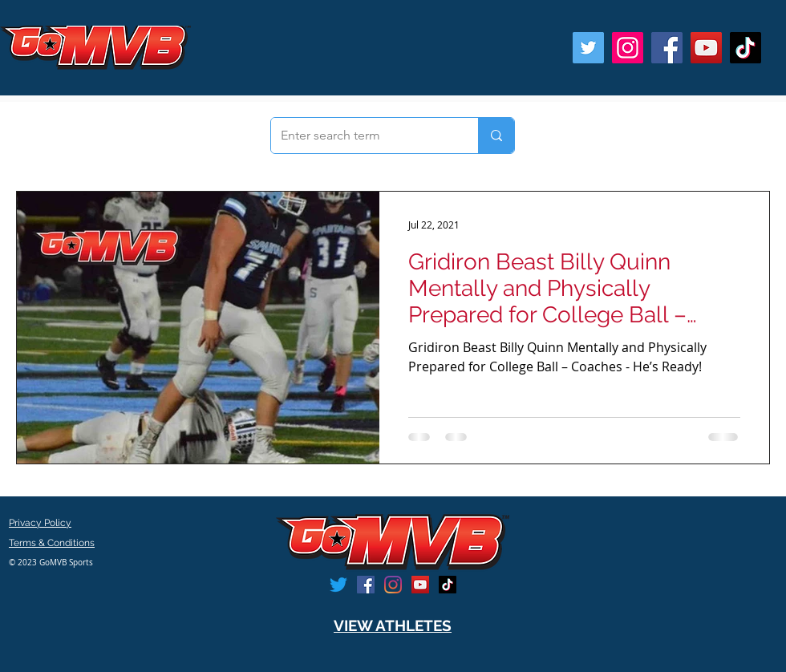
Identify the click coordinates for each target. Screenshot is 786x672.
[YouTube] (706, 48)
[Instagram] (628, 48)
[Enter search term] (363, 136)
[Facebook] (667, 48)
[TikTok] (745, 48)
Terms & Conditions (52, 543)
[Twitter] (588, 48)
